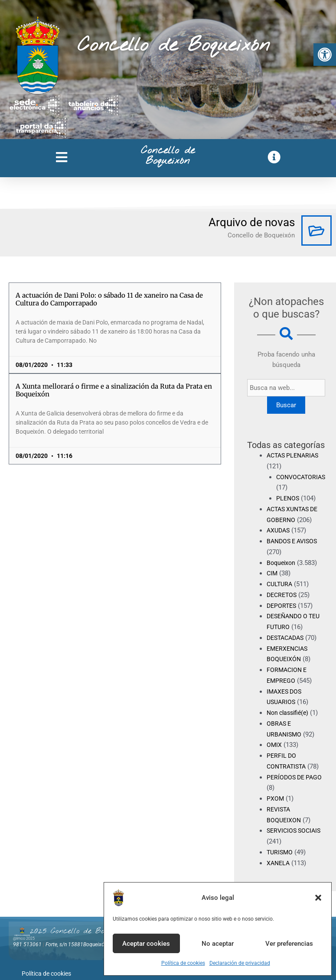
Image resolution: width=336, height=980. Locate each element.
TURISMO (281, 852)
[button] (325, 55)
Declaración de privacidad (240, 963)
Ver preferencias (289, 944)
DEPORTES (282, 606)
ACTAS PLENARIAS (295, 455)
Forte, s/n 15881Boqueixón (76, 944)
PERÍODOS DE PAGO (296, 777)
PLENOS (288, 498)
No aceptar (218, 944)
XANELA (279, 863)
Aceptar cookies (146, 944)
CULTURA (281, 584)
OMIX (274, 745)
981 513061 (27, 944)
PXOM (276, 798)
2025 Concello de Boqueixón (79, 931)
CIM (272, 573)
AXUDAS (279, 530)
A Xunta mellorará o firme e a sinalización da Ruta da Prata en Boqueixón (114, 390)
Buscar (287, 405)
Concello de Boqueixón (174, 45)
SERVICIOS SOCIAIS (296, 831)
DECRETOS (283, 595)
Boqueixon (282, 563)
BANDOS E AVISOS (294, 541)
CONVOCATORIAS (302, 477)
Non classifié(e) (290, 713)
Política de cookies (183, 963)
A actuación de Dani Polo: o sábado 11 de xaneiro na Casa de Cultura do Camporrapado (109, 299)
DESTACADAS (287, 638)
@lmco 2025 (24, 938)
